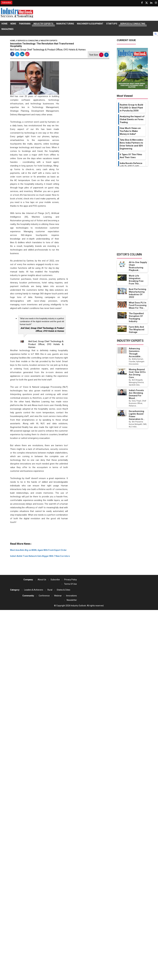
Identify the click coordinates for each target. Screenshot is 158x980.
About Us (42, 580)
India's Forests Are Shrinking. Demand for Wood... (136, 394)
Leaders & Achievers (34, 590)
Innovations (71, 596)
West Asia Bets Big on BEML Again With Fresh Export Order (38, 550)
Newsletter (72, 600)
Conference (44, 596)
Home (4, 24)
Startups (112, 24)
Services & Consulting (133, 24)
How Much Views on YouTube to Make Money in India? (130, 131)
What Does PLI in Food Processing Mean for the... (138, 305)
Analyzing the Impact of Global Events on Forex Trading (132, 119)
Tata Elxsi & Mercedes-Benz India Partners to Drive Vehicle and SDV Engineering (132, 144)
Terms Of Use (70, 584)
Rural (50, 590)
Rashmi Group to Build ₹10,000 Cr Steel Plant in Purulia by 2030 (131, 108)
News (13, 24)
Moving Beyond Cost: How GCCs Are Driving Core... (137, 373)
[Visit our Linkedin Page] (151, 3)
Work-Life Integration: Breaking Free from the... (136, 280)
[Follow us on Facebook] (142, 3)
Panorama (25, 24)
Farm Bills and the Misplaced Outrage (137, 330)
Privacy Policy (70, 580)
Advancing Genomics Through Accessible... (136, 352)
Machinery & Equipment (90, 24)
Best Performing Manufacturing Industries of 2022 (137, 293)
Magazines (7, 29)
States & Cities (63, 590)
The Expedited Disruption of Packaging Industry (136, 317)
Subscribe (7, 3)
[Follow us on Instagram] (156, 3)
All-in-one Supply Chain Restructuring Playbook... (138, 266)
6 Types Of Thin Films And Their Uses (131, 156)
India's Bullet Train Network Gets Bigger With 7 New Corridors (40, 556)
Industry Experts (43, 24)
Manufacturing (65, 24)
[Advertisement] (63, 534)
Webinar (58, 596)
